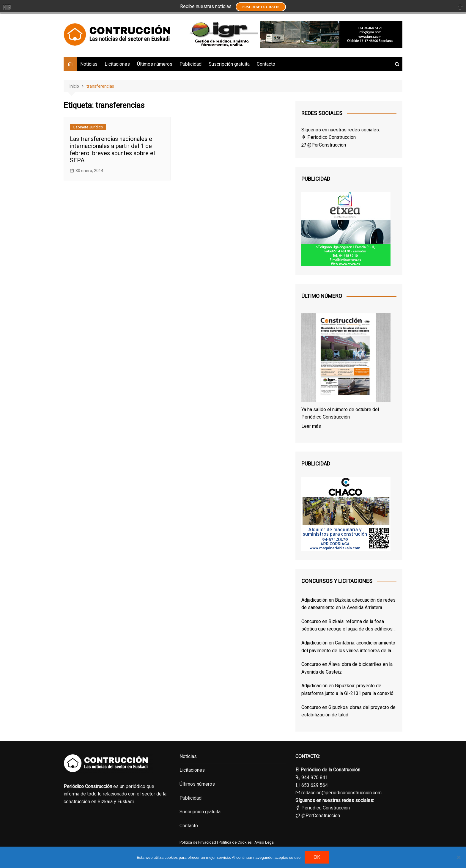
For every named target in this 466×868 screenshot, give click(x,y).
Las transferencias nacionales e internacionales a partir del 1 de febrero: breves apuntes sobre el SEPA (112, 150)
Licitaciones (117, 64)
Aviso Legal (265, 842)
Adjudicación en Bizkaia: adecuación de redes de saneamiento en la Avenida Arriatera (348, 604)
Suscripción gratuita (229, 64)
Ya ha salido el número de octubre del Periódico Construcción (340, 413)
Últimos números (155, 64)
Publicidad (191, 64)
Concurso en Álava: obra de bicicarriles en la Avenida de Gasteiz (347, 668)
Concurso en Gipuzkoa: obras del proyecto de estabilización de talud (348, 711)
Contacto (266, 64)
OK (317, 857)
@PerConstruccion (324, 145)
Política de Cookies (235, 842)
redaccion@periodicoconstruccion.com (341, 793)
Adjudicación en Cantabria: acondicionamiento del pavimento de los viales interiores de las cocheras (348, 647)
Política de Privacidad (198, 842)
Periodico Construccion (329, 137)
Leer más (311, 426)
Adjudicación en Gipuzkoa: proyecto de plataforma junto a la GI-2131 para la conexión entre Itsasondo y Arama (349, 690)
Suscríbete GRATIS (261, 7)
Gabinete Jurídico (88, 127)
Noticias (89, 64)
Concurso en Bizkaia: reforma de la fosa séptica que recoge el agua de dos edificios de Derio (347, 626)
